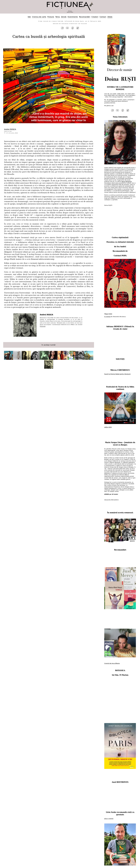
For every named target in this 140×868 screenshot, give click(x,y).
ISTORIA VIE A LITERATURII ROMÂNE (120, 87)
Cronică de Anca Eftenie (112, 662)
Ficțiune (51, 17)
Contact (103, 17)
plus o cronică (109, 817)
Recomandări (85, 17)
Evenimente (73, 17)
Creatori (95, 17)
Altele (110, 17)
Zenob (64, 17)
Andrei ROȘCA (10, 128)
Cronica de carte (39, 17)
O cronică (107, 315)
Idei (29, 17)
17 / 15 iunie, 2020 (12, 132)
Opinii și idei (8, 130)
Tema (57, 17)
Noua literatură (127, 180)
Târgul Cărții (108, 312)
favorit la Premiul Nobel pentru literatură (117, 372)
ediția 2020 (108, 425)
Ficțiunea (43, 325)
